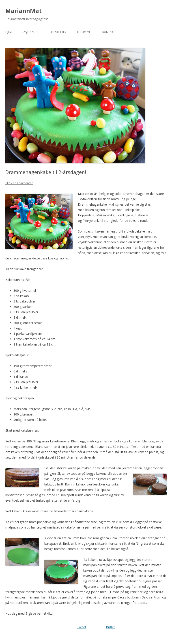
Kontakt (109, 32)
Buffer (110, 627)
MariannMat (24, 11)
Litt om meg (84, 32)
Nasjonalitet (31, 32)
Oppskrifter (58, 32)
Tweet (82, 627)
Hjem (9, 32)
